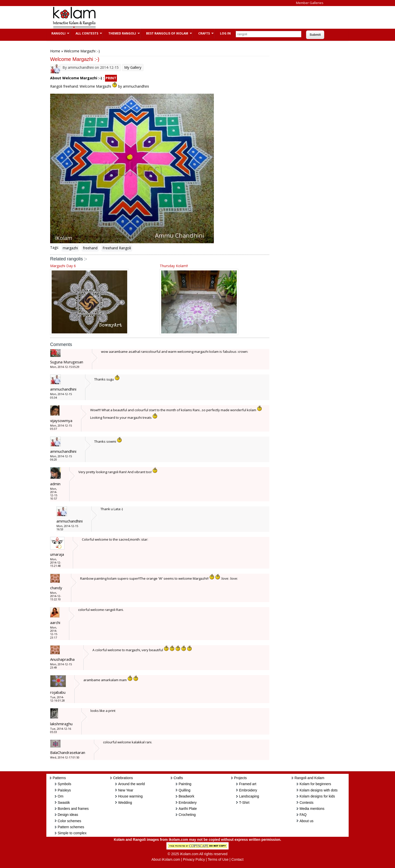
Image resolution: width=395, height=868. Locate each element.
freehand (90, 248)
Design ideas (68, 815)
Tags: (55, 247)
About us (306, 821)
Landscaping (249, 796)
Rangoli (58, 33)
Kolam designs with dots (319, 790)
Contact (237, 859)
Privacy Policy (194, 859)
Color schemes (69, 821)
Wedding (125, 803)
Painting (185, 784)
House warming (130, 796)
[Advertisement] (193, 17)
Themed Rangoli (122, 33)
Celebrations (123, 778)
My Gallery (133, 67)
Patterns (59, 778)
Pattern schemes (71, 827)
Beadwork (186, 796)
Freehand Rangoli (117, 248)
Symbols (64, 784)
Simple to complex (72, 833)
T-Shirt (244, 803)
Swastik (64, 803)
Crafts (203, 33)
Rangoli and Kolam (309, 778)
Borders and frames (73, 809)
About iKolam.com (166, 859)
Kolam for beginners (315, 784)
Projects (240, 778)
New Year (126, 790)
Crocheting (187, 815)
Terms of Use (218, 859)
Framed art (248, 784)
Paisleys (64, 790)
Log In (225, 33)
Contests (306, 803)
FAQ (303, 815)
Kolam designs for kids (317, 796)
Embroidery (188, 803)
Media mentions (312, 809)
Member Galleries (310, 3)
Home (55, 51)
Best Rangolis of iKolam (167, 33)
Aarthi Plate (188, 809)
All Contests (86, 33)
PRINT (111, 78)
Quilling (185, 790)
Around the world (131, 784)
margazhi (70, 248)
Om (61, 796)
